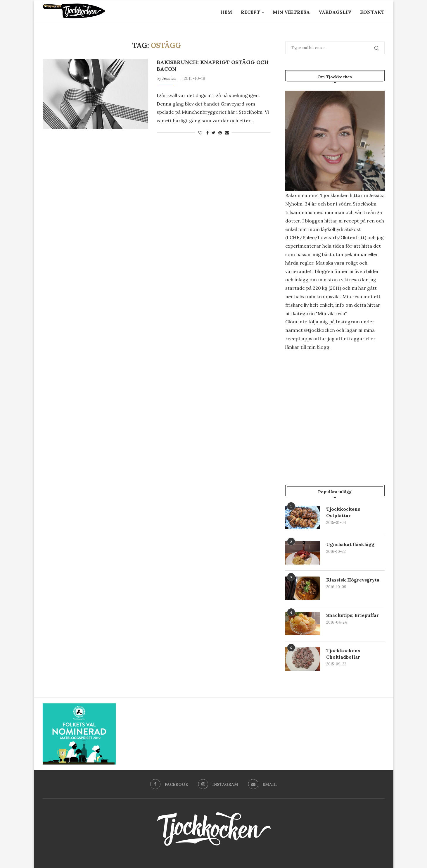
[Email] (263, 784)
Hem (226, 12)
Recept (250, 12)
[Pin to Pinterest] (220, 133)
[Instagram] (218, 784)
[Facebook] (169, 784)
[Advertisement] (335, 405)
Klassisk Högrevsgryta (353, 580)
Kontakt (372, 12)
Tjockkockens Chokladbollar (343, 654)
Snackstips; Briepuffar (352, 615)
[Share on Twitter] (213, 133)
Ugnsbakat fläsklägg (350, 544)
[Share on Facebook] (208, 133)
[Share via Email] (227, 133)
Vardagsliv (335, 12)
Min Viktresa (291, 12)
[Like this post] (200, 133)
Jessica (169, 78)
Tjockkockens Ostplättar (343, 512)
